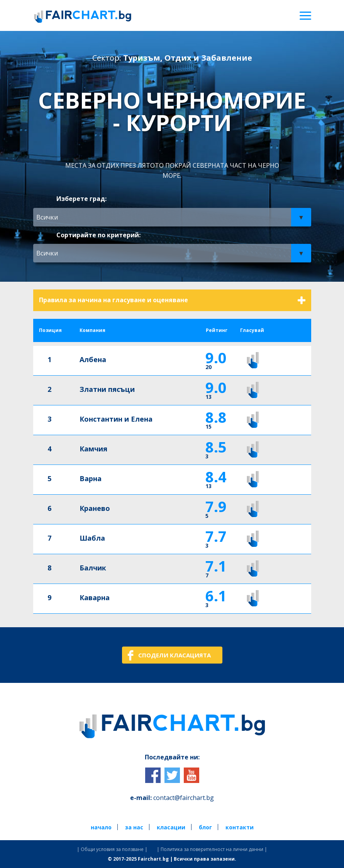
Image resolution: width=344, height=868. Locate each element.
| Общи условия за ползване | (112, 849)
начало (101, 827)
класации (171, 827)
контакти (240, 827)
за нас (134, 827)
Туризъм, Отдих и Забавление (188, 58)
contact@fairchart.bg (184, 798)
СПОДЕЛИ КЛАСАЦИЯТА (175, 655)
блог (205, 827)
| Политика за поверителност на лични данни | (212, 849)
